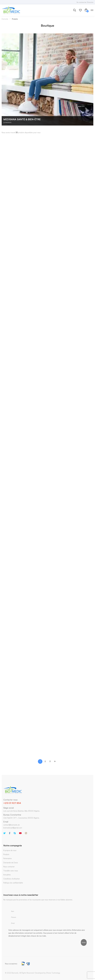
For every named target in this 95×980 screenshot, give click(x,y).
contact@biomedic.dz (11, 825)
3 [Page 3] (50, 761)
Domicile (5, 19)
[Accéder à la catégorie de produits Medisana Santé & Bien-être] (47, 79)
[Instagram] (26, 833)
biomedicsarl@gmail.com (13, 828)
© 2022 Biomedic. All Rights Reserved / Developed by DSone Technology (33, 973)
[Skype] (15, 833)
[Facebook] (10, 833)
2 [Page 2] (45, 761)
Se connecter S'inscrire (85, 2)
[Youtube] (20, 833)
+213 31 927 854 (12, 803)
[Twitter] (4, 833)
